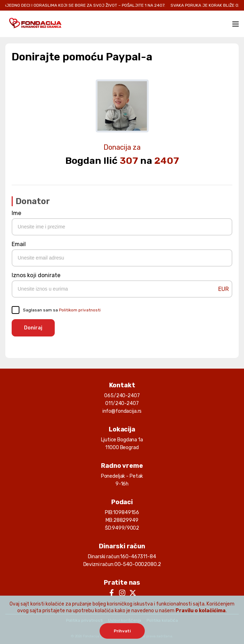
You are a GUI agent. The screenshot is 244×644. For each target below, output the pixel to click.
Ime (16, 213)
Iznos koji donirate (36, 275)
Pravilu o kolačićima (201, 611)
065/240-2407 (122, 396)
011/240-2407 (122, 403)
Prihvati (122, 631)
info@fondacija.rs (122, 411)
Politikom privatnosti (80, 310)
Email (19, 244)
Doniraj (33, 328)
